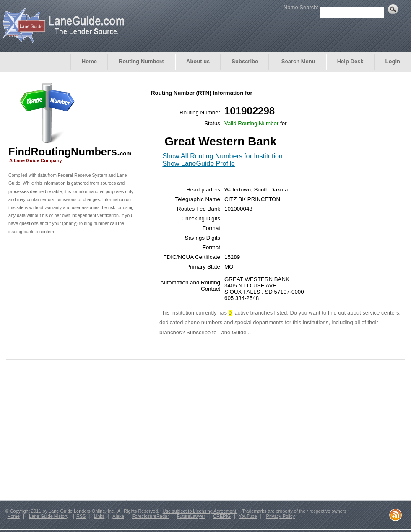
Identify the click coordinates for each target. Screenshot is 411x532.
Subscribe (245, 61)
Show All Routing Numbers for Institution (222, 156)
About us (198, 61)
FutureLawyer (191, 516)
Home (89, 61)
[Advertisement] (71, 300)
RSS (81, 516)
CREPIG (222, 516)
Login (393, 61)
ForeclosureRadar (151, 516)
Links (99, 516)
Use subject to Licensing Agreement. (200, 511)
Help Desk (350, 61)
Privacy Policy (281, 516)
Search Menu (298, 61)
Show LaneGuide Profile (199, 164)
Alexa (118, 516)
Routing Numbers (142, 61)
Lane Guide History (49, 516)
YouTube (248, 516)
